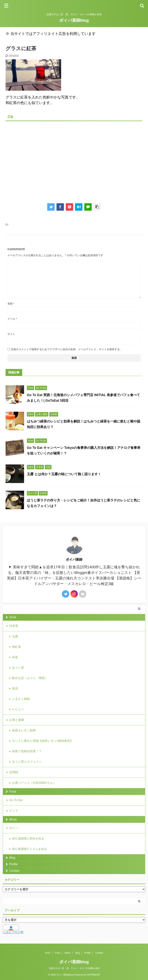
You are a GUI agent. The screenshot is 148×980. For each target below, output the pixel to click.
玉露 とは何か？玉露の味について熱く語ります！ (64, 474)
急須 (15, 688)
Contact (14, 871)
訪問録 (14, 772)
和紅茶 (16, 647)
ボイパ (14, 828)
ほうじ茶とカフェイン (27, 762)
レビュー (18, 709)
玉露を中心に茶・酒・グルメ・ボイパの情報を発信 (74, 968)
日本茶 (14, 626)
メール (12, 319)
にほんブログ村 (13, 932)
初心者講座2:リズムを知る (30, 849)
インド (14, 811)
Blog (12, 858)
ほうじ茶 (18, 668)
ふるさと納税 (21, 699)
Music (13, 819)
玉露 (15, 636)
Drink (13, 617)
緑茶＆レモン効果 (24, 730)
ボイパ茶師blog (74, 20)
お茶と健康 (17, 720)
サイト (11, 334)
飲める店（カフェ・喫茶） (30, 678)
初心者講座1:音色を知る (28, 839)
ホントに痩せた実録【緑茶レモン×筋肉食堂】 (43, 741)
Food (13, 792)
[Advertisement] (74, 160)
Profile (13, 864)
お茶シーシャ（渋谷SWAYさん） (34, 783)
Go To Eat (16, 800)
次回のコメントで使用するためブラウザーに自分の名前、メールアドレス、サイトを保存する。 (66, 349)
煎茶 (15, 657)
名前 (11, 304)
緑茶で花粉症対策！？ (27, 751)
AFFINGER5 (93, 975)
